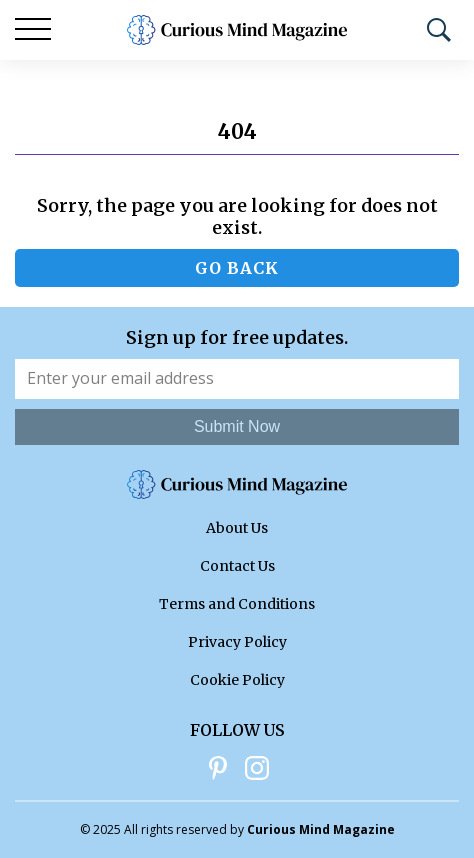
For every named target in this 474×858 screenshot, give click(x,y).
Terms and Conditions (237, 604)
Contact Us (237, 566)
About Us (237, 528)
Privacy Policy (237, 642)
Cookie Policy (237, 680)
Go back (237, 268)
